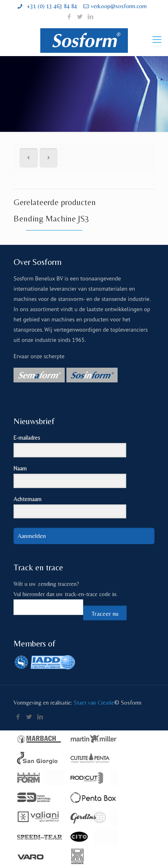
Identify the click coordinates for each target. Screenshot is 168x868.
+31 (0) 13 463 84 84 (51, 6)
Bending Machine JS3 (51, 219)
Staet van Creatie (94, 703)
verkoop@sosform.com (119, 6)
